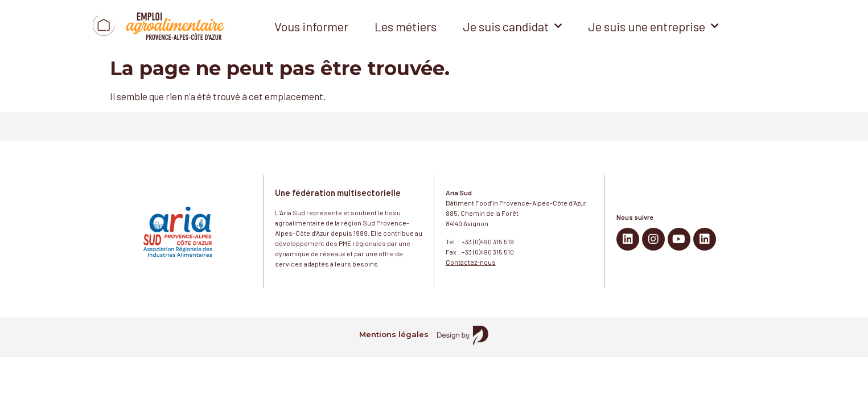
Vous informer (311, 26)
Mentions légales (394, 334)
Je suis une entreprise (653, 26)
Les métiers (406, 26)
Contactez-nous (471, 262)
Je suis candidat (512, 26)
